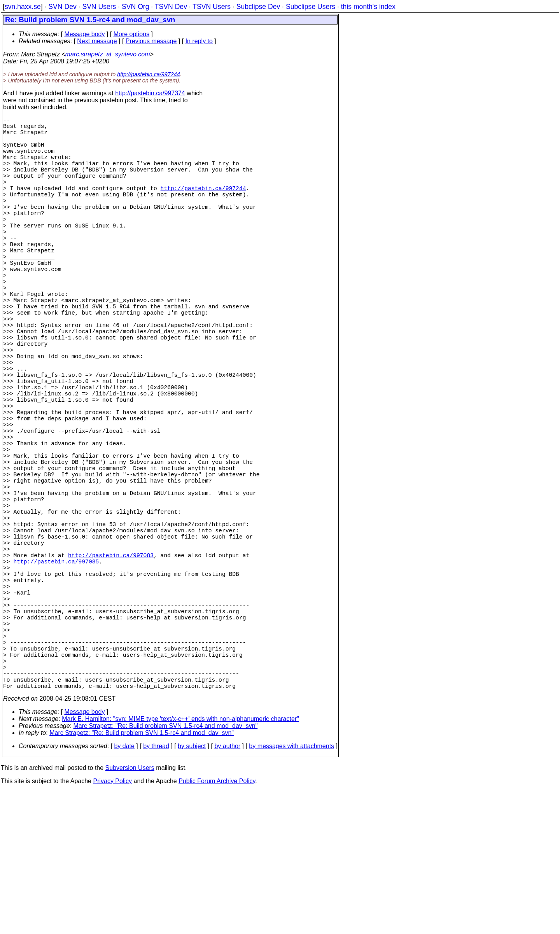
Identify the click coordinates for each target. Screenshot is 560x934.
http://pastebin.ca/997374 (150, 93)
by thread (156, 889)
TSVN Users (212, 7)
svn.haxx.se (23, 7)
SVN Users (99, 7)
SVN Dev (62, 7)
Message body (84, 34)
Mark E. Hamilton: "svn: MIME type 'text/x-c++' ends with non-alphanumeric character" (180, 862)
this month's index (368, 7)
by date (124, 889)
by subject (192, 889)
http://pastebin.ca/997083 (111, 665)
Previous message (151, 41)
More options (132, 34)
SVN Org (135, 7)
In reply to (199, 41)
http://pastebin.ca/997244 (149, 74)
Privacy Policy (112, 924)
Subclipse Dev (258, 7)
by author (227, 889)
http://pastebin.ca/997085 (56, 673)
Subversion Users (130, 911)
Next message (97, 41)
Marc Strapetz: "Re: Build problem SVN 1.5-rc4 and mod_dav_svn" (166, 869)
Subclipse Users (311, 7)
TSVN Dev (171, 7)
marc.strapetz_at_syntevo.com (108, 54)
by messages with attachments (291, 889)
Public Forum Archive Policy (217, 924)
